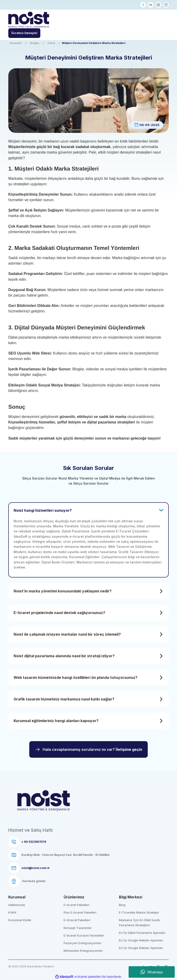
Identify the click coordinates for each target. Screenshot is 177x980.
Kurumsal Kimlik (20, 920)
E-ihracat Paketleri (77, 920)
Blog (122, 905)
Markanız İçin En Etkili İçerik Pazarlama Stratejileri (139, 922)
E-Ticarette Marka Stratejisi (139, 912)
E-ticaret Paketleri (77, 905)
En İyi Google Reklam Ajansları (141, 940)
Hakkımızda (17, 905)
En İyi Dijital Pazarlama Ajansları (142, 933)
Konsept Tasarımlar (78, 928)
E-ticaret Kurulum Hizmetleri (84, 935)
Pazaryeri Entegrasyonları (83, 943)
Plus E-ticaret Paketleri (80, 912)
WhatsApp (152, 972)
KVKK (12, 912)
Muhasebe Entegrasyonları (83, 951)
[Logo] (29, 21)
